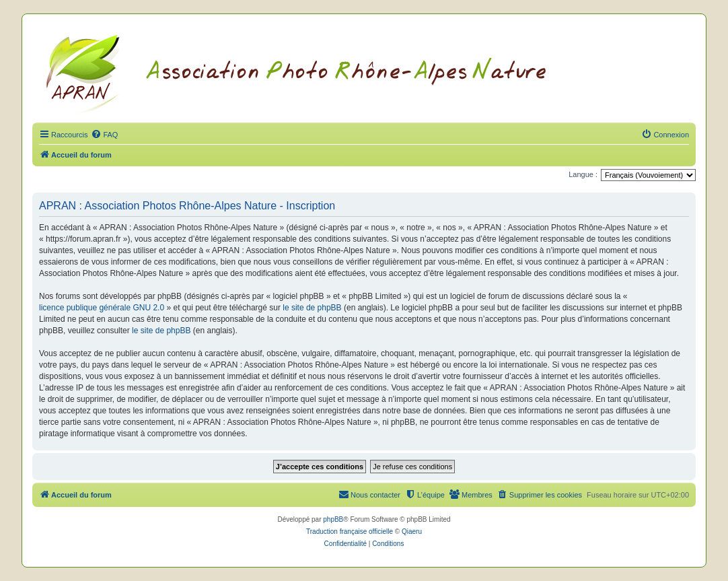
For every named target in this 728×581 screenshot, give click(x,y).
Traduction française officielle (350, 532)
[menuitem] (104, 135)
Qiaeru (412, 532)
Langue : (583, 174)
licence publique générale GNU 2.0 (102, 308)
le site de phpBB (312, 308)
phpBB (333, 519)
